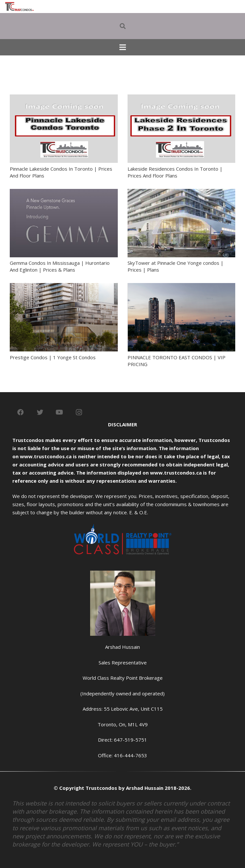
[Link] (20, 7)
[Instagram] (79, 412)
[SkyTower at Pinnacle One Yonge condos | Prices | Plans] (182, 193)
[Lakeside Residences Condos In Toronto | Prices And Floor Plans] (182, 98)
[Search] (123, 26)
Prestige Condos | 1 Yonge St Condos (53, 357)
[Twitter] (40, 412)
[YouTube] (60, 412)
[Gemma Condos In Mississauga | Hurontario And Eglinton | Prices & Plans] (64, 193)
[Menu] (123, 47)
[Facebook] (20, 412)
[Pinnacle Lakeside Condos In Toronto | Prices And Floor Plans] (64, 98)
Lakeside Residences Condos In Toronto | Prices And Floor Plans (175, 172)
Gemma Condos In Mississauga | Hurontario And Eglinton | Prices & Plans (60, 266)
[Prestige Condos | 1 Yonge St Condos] (64, 287)
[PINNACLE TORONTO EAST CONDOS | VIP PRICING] (182, 287)
